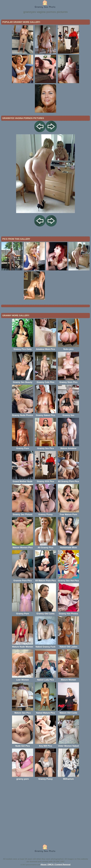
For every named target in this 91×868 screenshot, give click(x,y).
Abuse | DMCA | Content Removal (56, 865)
